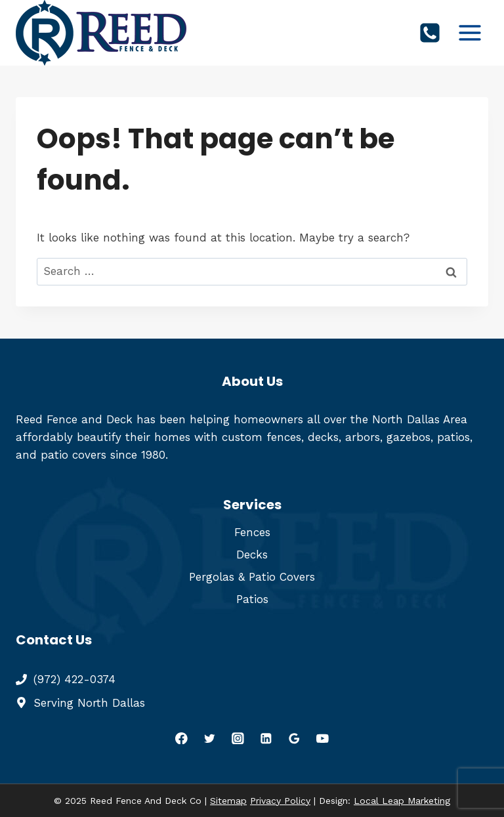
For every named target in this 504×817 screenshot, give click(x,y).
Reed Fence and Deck (74, 419)
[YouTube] (323, 738)
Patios (252, 599)
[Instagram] (238, 738)
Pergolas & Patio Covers (252, 577)
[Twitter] (210, 738)
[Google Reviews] (294, 738)
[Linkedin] (266, 738)
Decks (252, 555)
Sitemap (228, 801)
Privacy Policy (280, 801)
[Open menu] (470, 32)
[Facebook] (181, 738)
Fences (252, 532)
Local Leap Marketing (402, 801)
